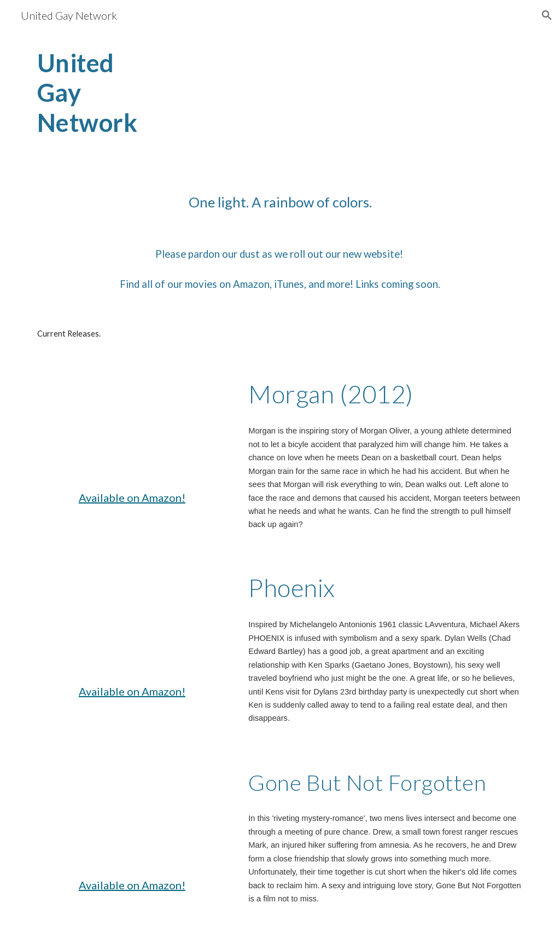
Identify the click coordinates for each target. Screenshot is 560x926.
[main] (111, 103)
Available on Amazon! (132, 497)
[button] (547, 15)
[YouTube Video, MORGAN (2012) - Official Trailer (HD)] (132, 427)
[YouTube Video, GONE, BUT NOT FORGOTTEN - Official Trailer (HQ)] (132, 815)
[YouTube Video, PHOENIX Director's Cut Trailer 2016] (132, 621)
